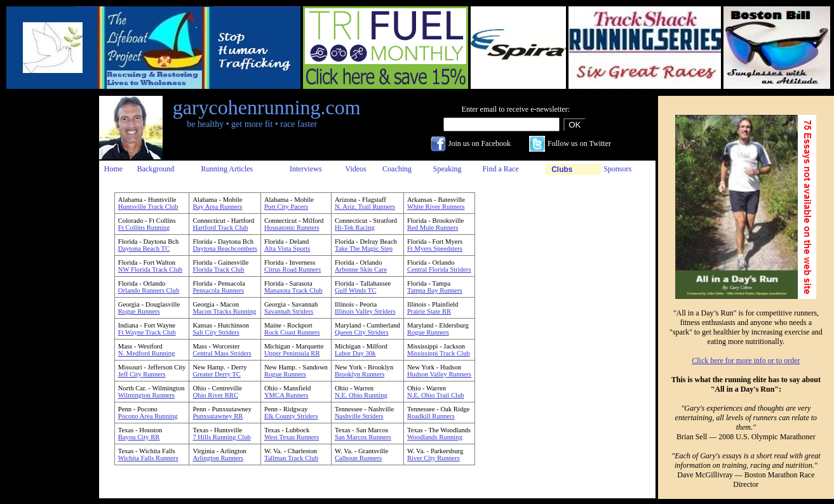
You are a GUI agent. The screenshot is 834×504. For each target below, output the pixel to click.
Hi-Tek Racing (355, 228)
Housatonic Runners (292, 228)
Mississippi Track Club (439, 353)
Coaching (397, 169)
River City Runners (434, 458)
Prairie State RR (429, 311)
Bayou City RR (139, 437)
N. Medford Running (147, 353)
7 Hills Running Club (221, 437)
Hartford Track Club (220, 228)
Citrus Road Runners (293, 269)
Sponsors (617, 169)
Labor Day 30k (355, 353)
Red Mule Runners (433, 228)
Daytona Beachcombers (225, 249)
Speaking (447, 169)
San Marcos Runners (363, 437)
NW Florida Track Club (150, 269)
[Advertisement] (46, 286)
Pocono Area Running (148, 416)
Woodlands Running (435, 437)
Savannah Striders (289, 311)
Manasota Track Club (293, 290)
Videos (356, 169)
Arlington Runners (218, 458)
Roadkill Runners (431, 416)
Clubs (562, 169)
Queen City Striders (362, 332)
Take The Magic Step (364, 249)
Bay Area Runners (217, 207)
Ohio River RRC (215, 395)
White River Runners (436, 207)
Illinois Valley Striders (365, 311)
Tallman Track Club (291, 458)
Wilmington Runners (146, 395)
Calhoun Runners (358, 458)
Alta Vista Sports (287, 249)
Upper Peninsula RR (292, 353)
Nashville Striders (359, 416)
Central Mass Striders (222, 353)
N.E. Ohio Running (361, 395)
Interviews (306, 169)
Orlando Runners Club (149, 290)
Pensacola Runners (218, 290)
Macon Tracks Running (224, 311)
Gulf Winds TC (356, 290)
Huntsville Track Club (148, 207)
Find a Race (500, 169)
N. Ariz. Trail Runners (365, 207)
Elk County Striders (291, 416)
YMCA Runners (286, 395)
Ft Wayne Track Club (147, 332)
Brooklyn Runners (360, 374)
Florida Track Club (218, 269)
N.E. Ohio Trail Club (436, 395)
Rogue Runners (139, 311)
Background (156, 169)
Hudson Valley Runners (439, 374)
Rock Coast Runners (292, 332)
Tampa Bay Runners (435, 290)
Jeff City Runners (142, 374)
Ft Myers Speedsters (435, 249)
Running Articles (227, 169)
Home (113, 169)
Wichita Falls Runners (148, 458)
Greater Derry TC (217, 374)
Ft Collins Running (144, 228)
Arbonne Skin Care (361, 269)
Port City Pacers (286, 207)
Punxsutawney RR (218, 416)
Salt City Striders (216, 332)
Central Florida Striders (439, 269)
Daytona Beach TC (144, 249)
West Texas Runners (292, 437)
